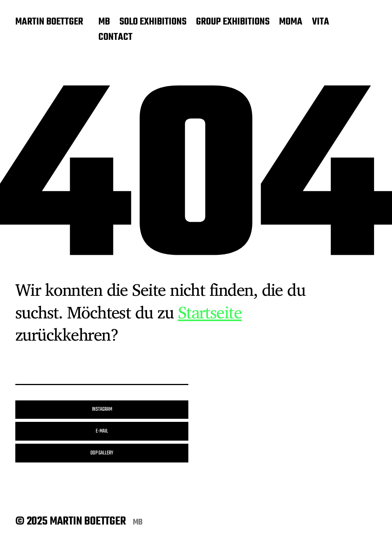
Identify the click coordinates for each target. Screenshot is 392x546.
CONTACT (115, 38)
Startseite (210, 312)
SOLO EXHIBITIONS (153, 22)
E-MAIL (102, 431)
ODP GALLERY (102, 453)
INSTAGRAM (102, 409)
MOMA (291, 22)
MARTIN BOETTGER (49, 22)
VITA (321, 22)
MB (104, 22)
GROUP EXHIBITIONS (233, 22)
